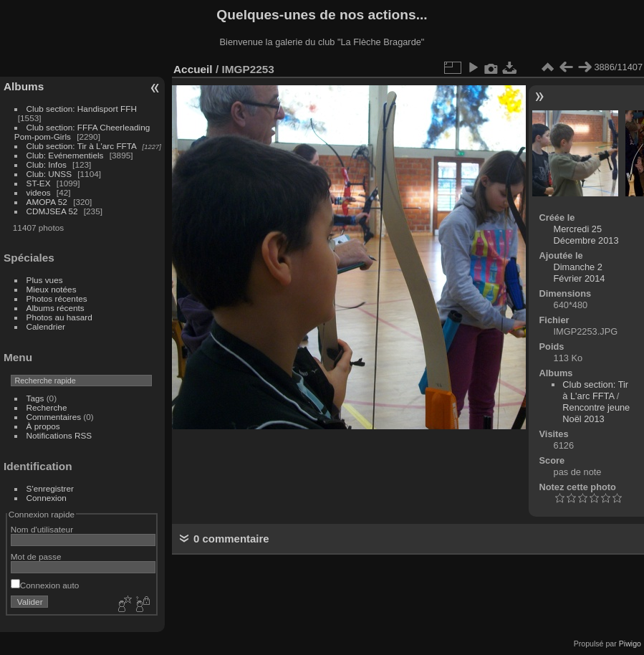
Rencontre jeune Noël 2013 (596, 413)
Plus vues (45, 280)
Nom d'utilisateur (42, 529)
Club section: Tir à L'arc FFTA (82, 146)
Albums (24, 86)
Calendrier (46, 326)
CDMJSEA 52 (52, 211)
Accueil (193, 69)
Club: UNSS (49, 174)
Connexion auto (45, 585)
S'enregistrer (50, 488)
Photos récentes (57, 298)
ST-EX (39, 183)
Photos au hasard (59, 317)
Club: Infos (47, 164)
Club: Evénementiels (65, 155)
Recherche (47, 407)
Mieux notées (52, 289)
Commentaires (54, 417)
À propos (43, 426)
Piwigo (630, 644)
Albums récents (56, 308)
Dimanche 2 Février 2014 (580, 273)
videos (39, 192)
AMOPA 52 (47, 202)
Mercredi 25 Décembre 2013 (586, 235)
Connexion (47, 498)
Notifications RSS (59, 435)
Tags (35, 398)
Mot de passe (36, 556)
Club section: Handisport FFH (82, 109)
